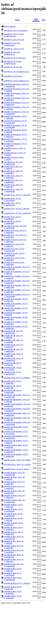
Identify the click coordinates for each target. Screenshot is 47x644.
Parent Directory (10, 26)
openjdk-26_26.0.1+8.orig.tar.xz (16, 30)
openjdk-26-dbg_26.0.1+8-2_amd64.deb (14, 556)
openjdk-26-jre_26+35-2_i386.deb (17, 209)
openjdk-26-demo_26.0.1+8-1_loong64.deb (14, 501)
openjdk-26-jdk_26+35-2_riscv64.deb (13, 369)
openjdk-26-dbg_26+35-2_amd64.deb (13, 597)
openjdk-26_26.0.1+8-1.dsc (14, 49)
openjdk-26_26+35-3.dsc (13, 67)
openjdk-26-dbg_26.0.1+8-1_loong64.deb (14, 565)
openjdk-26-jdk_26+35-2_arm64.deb (13, 387)
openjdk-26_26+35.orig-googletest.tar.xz (13, 62)
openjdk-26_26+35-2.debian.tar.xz (17, 81)
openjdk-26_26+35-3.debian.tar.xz (17, 72)
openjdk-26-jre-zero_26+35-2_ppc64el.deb (14, 254)
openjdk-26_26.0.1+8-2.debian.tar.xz (12, 44)
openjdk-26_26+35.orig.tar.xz (15, 58)
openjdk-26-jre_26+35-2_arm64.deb (12, 218)
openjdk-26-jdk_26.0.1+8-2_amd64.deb (14, 350)
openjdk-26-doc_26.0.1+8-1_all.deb (17, 464)
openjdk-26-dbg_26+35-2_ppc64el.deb (13, 579)
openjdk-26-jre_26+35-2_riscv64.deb (12, 199)
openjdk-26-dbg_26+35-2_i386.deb (17, 583)
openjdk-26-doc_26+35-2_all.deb (16, 469)
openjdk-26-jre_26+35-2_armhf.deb (17, 213)
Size (44, 20)
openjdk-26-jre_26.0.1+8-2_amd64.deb (13, 181)
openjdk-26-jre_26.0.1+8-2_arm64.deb (13, 177)
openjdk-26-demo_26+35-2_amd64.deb (14, 533)
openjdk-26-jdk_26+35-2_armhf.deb (13, 382)
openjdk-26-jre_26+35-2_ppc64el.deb (12, 204)
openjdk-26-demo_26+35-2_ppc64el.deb (14, 515)
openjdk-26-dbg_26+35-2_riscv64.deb (13, 574)
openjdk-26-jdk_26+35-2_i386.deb (17, 378)
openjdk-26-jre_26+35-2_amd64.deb (12, 222)
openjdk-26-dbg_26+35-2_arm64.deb (13, 592)
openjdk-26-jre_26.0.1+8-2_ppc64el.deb (13, 163)
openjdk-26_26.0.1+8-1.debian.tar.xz (12, 53)
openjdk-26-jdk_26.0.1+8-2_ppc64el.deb (14, 332)
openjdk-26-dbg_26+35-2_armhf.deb (13, 588)
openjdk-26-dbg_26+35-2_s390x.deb (13, 570)
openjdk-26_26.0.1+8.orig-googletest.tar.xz (14, 35)
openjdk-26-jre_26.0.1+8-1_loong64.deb (13, 190)
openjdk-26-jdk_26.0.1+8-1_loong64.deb (14, 359)
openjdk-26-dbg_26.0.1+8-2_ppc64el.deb (14, 538)
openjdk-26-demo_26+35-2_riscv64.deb (14, 510)
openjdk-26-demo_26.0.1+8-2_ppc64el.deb (14, 474)
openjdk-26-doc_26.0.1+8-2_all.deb (17, 460)
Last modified (36, 20)
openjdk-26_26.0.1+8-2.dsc (14, 40)
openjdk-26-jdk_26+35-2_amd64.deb (13, 391)
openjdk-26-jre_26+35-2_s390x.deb (17, 195)
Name (17, 20)
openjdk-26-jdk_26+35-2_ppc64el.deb (13, 373)
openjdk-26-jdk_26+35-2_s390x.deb (13, 364)
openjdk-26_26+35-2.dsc (13, 76)
